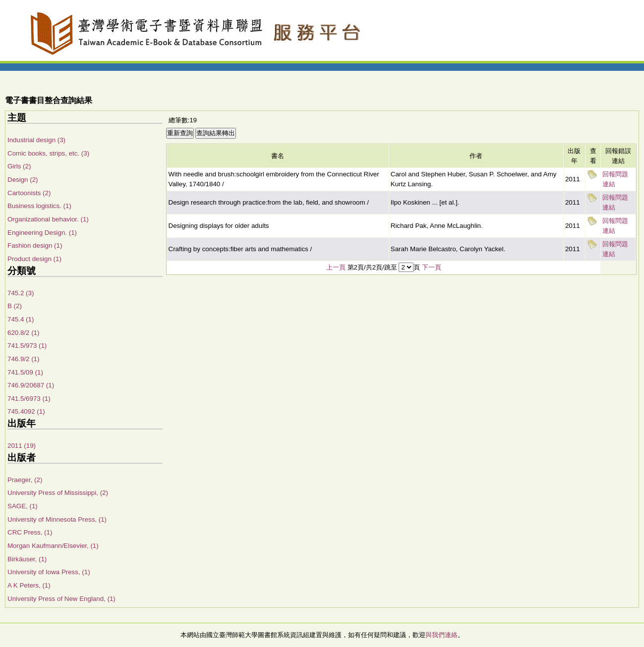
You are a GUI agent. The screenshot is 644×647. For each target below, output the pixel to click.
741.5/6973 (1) (29, 399)
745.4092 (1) (26, 411)
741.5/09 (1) (25, 372)
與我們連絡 (441, 635)
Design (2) (23, 180)
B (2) (15, 306)
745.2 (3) (21, 293)
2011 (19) (22, 446)
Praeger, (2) (25, 480)
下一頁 (432, 267)
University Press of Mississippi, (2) (58, 493)
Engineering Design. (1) (42, 233)
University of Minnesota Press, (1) (57, 519)
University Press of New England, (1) (61, 599)
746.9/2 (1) (23, 359)
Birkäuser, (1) (27, 559)
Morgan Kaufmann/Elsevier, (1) (53, 546)
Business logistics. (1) (39, 206)
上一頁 (336, 267)
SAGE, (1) (23, 506)
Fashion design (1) (35, 245)
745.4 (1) (21, 319)
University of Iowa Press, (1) (49, 572)
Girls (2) (19, 166)
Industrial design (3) (36, 140)
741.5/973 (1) (27, 346)
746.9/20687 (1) (31, 385)
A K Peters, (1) (29, 585)
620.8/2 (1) (23, 333)
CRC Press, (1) (30, 532)
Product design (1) (34, 259)
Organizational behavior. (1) (48, 219)
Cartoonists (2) (29, 193)
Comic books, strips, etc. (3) (48, 153)
